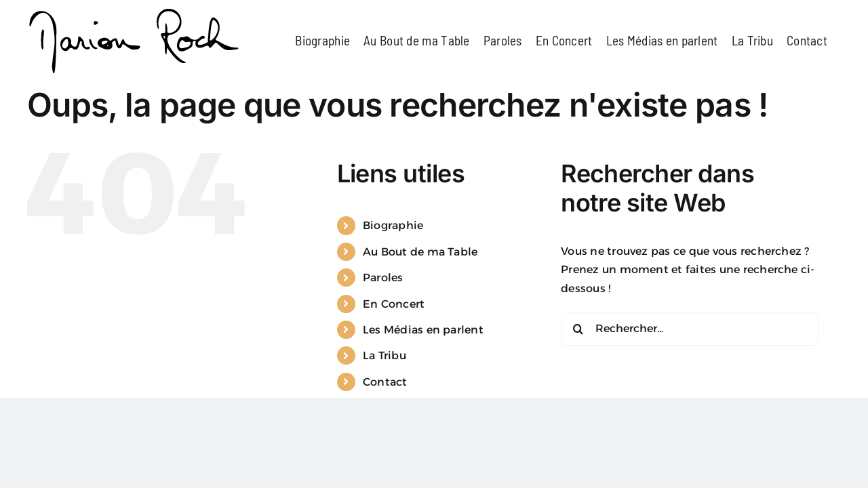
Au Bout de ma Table (420, 319)
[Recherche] (578, 396)
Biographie (393, 292)
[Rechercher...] (690, 396)
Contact (385, 449)
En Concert (394, 371)
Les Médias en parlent (423, 397)
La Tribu (384, 423)
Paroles (383, 345)
